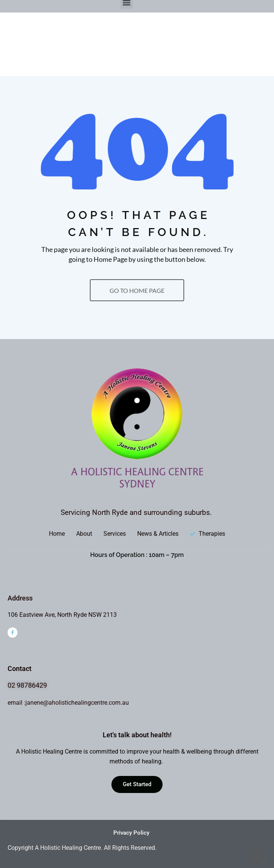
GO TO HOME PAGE (137, 290)
